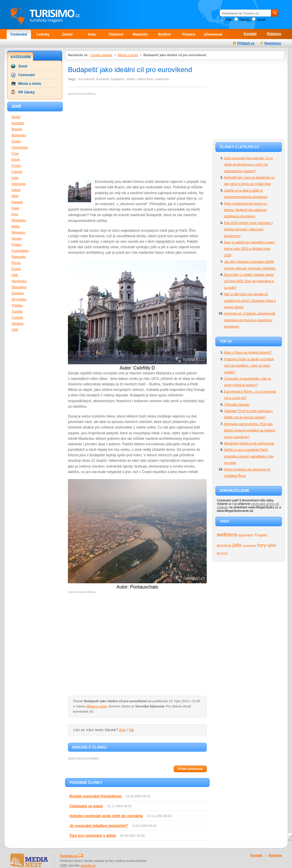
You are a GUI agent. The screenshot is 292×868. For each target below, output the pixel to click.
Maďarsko (19, 220)
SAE (15, 275)
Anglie (16, 117)
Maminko (140, 34)
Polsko (16, 244)
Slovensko (19, 281)
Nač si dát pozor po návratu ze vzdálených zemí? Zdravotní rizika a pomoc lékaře (250, 300)
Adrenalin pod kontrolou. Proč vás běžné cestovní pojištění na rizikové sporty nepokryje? (250, 430)
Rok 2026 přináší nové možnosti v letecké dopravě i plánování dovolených (248, 229)
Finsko (16, 165)
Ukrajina (17, 323)
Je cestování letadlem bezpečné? (99, 826)
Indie (15, 178)
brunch (222, 553)
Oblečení (116, 34)
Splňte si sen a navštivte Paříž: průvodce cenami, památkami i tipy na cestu (249, 456)
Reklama (274, 34)
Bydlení (164, 34)
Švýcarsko (19, 299)
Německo (18, 232)
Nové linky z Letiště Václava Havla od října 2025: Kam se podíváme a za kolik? (249, 281)
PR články (26, 92)
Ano (122, 730)
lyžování (246, 535)
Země (261, 20)
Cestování (19, 34)
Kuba (15, 208)
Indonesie (19, 184)
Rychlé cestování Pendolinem (96, 796)
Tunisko (17, 311)
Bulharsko (19, 135)
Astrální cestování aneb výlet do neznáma (106, 816)
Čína (15, 153)
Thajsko (261, 535)
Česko (16, 141)
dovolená (224, 546)
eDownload (213, 34)
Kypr (15, 214)
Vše (229, 20)
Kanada (17, 202)
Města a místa (128, 55)
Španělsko (19, 287)
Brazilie (17, 129)
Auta (92, 34)
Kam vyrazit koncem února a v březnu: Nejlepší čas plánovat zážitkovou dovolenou (246, 210)
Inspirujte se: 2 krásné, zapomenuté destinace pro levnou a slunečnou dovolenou (250, 320)
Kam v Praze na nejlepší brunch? (248, 352)
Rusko (16, 269)
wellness (227, 535)
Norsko (17, 238)
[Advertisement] (117, 137)
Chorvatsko (20, 147)
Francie (17, 172)
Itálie (15, 196)
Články (244, 20)
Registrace (273, 43)
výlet (271, 545)
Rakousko (19, 257)
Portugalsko (20, 251)
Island (16, 190)
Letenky (43, 34)
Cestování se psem (86, 806)
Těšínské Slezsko (237, 404)
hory (262, 545)
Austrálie (18, 123)
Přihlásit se (246, 43)
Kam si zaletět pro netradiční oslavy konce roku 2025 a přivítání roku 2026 (250, 249)
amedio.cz (88, 865)
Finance (189, 34)
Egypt (16, 159)
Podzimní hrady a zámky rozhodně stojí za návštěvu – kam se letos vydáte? (249, 366)
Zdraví (67, 34)
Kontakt (250, 34)
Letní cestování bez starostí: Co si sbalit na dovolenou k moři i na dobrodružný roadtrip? (248, 164)
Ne (132, 730)
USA (15, 330)
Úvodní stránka (101, 55)
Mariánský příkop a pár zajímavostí (249, 443)
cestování (249, 546)
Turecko (17, 317)
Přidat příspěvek (190, 769)
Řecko (16, 263)
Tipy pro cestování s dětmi (93, 835)
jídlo (237, 545)
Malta (15, 226)
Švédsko (18, 293)
